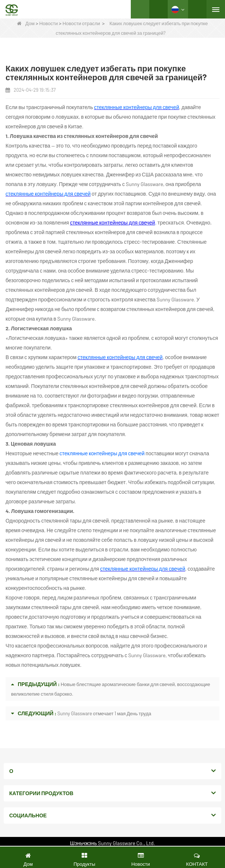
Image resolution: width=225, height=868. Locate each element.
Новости (48, 23)
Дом (26, 23)
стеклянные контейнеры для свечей (112, 222)
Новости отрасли (81, 23)
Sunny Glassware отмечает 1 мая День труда (104, 713)
